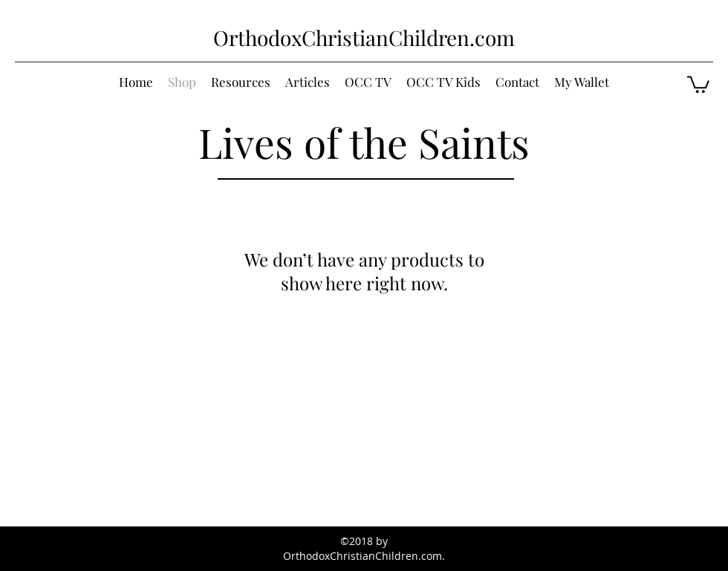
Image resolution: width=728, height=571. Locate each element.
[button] (698, 84)
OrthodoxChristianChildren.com (364, 37)
